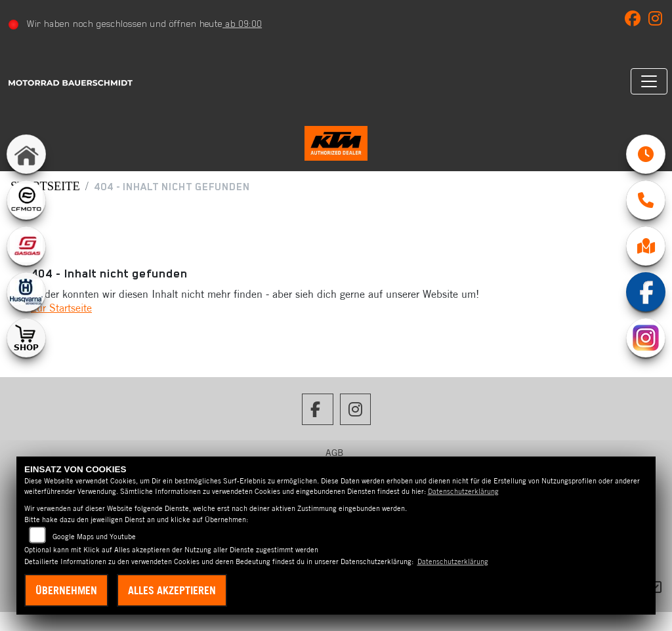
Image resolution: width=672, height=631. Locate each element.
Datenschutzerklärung (463, 491)
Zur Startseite (61, 327)
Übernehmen (66, 590)
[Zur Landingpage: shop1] (26, 338)
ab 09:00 (247, 24)
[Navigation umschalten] (644, 81)
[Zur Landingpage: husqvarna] (26, 292)
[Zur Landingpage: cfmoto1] (26, 200)
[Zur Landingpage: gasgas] (26, 246)
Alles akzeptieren (172, 590)
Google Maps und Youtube (94, 537)
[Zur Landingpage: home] (26, 154)
